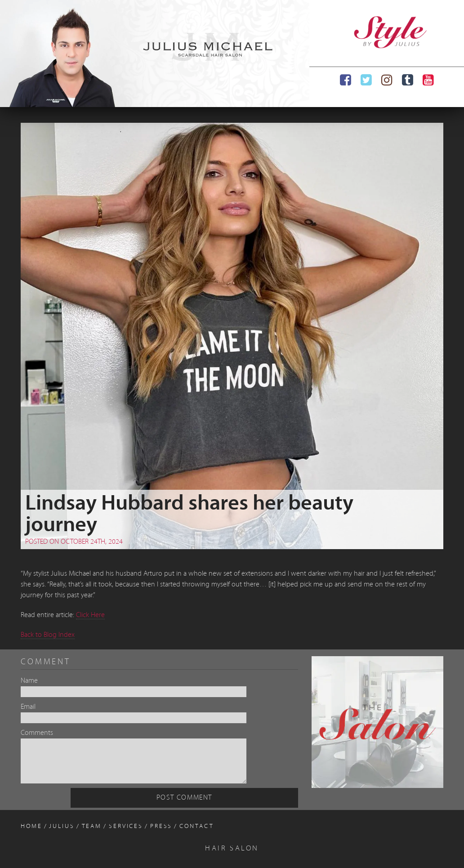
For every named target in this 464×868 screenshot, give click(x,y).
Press (161, 826)
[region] (155, 54)
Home (31, 826)
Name (29, 681)
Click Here (90, 615)
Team (92, 826)
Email (28, 707)
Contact (196, 826)
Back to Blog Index (48, 635)
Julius (62, 826)
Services (126, 826)
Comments (37, 733)
